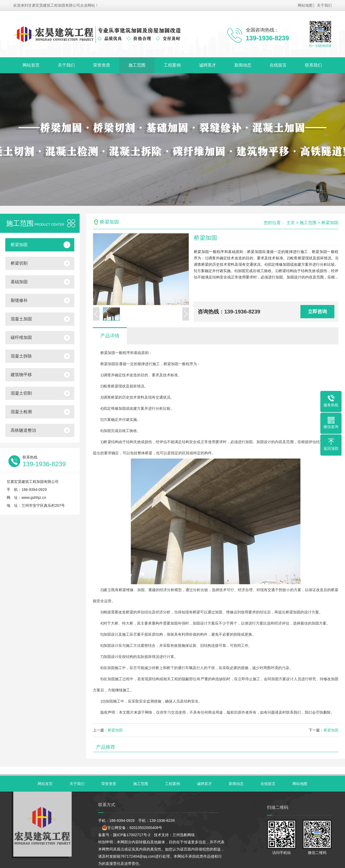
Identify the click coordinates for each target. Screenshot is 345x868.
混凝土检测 (21, 412)
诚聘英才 (208, 65)
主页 (291, 223)
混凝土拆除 (21, 356)
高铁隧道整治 (23, 430)
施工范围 (137, 65)
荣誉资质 (102, 65)
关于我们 (324, 5)
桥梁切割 (19, 263)
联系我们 (313, 65)
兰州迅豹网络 (184, 835)
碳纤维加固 (21, 337)
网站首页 (31, 65)
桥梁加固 (19, 245)
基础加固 (19, 282)
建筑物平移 (21, 375)
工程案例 (172, 65)
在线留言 (278, 65)
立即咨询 (317, 312)
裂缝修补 (19, 300)
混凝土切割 (21, 393)
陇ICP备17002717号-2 (132, 835)
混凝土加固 (21, 319)
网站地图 (305, 5)
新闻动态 (243, 65)
